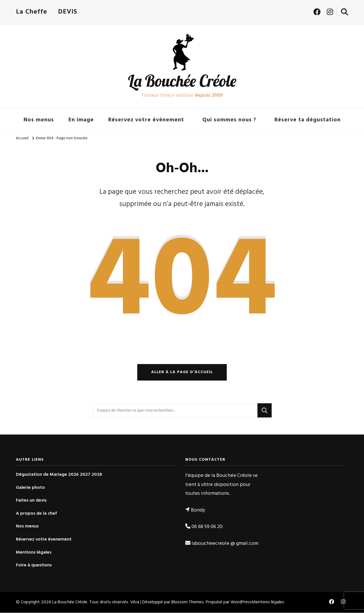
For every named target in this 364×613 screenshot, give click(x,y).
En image (81, 120)
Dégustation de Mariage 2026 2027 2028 (59, 475)
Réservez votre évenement (44, 540)
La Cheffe (32, 12)
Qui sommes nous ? (229, 120)
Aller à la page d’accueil (182, 372)
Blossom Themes (188, 603)
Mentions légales (34, 553)
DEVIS (68, 12)
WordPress (241, 603)
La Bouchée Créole (182, 81)
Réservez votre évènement (146, 120)
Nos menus (39, 120)
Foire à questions (34, 566)
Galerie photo (30, 488)
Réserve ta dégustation (308, 120)
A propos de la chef (36, 514)
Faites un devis (31, 501)
